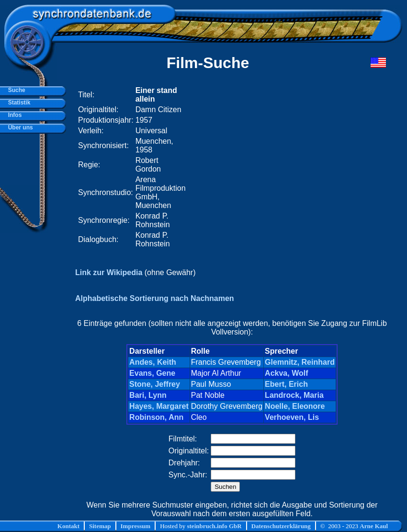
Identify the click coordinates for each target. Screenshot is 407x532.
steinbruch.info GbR (214, 526)
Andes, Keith (153, 362)
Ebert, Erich (286, 384)
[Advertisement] (269, 167)
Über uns (19, 127)
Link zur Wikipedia (109, 272)
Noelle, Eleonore (295, 406)
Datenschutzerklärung (281, 526)
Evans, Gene (152, 373)
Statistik (17, 103)
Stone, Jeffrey (155, 384)
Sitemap (100, 526)
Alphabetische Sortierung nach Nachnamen (155, 298)
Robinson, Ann (156, 417)
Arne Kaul (374, 526)
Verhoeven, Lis (292, 417)
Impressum (136, 526)
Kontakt (68, 526)
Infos (13, 115)
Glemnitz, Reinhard (300, 362)
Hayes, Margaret (159, 406)
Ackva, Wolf (286, 373)
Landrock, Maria (294, 395)
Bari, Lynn (148, 395)
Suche (15, 90)
